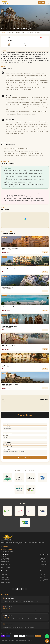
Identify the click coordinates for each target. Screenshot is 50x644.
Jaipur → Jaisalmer (5, 578)
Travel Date (5, 436)
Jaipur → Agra (4, 575)
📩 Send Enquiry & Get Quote (25, 457)
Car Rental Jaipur (5, 557)
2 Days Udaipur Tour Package (9, 268)
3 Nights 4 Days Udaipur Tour (9, 307)
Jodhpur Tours (43, 558)
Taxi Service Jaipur (5, 558)
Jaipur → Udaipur (5, 581)
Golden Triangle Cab (6, 576)
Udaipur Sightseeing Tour (8, 365)
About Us (42, 573)
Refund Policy (43, 581)
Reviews (34, 33)
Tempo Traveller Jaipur (6, 560)
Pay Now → (38, 636)
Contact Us (42, 575)
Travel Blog (42, 576)
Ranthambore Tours (44, 565)
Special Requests (7, 449)
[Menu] (47, 2)
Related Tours (40, 33)
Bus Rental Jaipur (5, 563)
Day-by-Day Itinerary (11, 33)
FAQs (30, 33)
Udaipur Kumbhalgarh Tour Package (10, 385)
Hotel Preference (7, 445)
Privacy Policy (43, 578)
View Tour (45, 252)
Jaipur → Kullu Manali (6, 582)
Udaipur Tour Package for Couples (10, 346)
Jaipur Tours (43, 557)
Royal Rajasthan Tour (44, 566)
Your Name (5, 422)
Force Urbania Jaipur (6, 565)
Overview (4, 33)
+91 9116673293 (5, 548)
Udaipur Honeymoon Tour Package (10, 249)
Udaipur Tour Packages (9, 26)
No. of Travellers (7, 440)
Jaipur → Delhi (4, 573)
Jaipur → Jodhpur (5, 579)
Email (4, 431)
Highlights (19, 33)
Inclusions (25, 33)
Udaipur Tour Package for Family (9, 326)
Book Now (42, 2)
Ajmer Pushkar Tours (44, 563)
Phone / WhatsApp (7, 427)
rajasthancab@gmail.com (7, 550)
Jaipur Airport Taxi (5, 562)
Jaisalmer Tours (43, 562)
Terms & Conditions (44, 579)
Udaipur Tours (43, 560)
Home (2, 26)
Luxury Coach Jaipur (6, 568)
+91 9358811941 (5, 547)
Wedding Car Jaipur (5, 566)
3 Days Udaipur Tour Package (9, 288)
